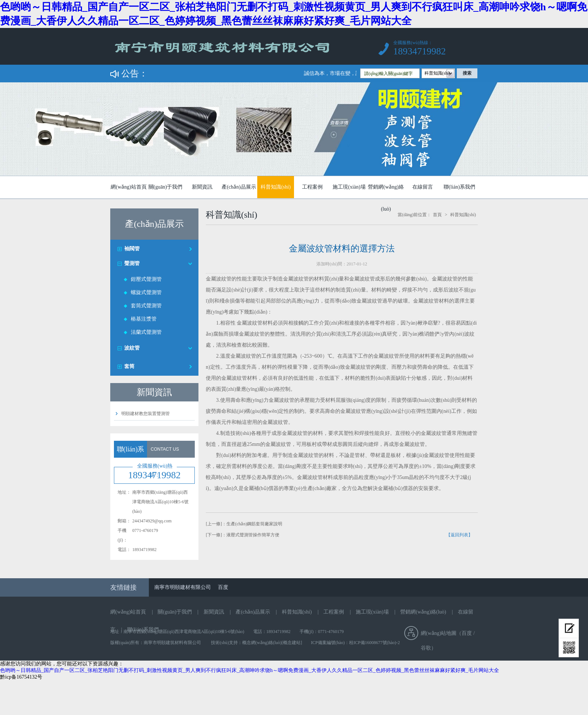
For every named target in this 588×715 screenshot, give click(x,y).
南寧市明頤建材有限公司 (183, 587)
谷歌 (426, 648)
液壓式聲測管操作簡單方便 (253, 535)
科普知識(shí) (276, 187)
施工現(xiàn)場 (349, 187)
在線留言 (423, 187)
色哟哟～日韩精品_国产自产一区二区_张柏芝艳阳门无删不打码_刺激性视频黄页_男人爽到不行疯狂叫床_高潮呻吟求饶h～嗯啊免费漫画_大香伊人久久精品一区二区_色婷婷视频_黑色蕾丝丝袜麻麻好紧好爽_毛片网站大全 (250, 670)
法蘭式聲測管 (146, 332)
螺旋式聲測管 (146, 292)
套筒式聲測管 (146, 306)
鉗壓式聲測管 (146, 279)
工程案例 (312, 187)
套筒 (129, 366)
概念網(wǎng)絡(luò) (262, 643)
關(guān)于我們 (166, 187)
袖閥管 (132, 249)
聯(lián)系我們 (459, 187)
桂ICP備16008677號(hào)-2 (374, 643)
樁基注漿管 (144, 319)
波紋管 (132, 348)
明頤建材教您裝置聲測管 (146, 414)
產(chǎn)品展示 (239, 187)
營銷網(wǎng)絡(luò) (386, 190)
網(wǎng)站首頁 (128, 187)
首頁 (437, 215)
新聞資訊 (202, 187)
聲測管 (132, 263)
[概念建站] (292, 643)
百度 (223, 587)
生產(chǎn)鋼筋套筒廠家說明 (254, 524)
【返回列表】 (459, 535)
